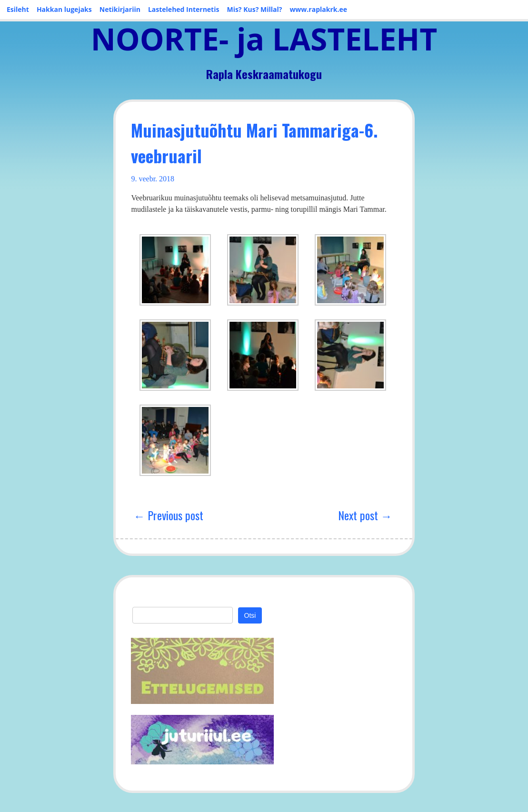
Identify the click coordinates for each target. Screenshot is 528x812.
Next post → (365, 515)
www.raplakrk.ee (318, 9)
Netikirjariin (120, 9)
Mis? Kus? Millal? (254, 9)
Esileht (18, 9)
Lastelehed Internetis (184, 9)
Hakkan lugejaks (64, 9)
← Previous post (168, 515)
